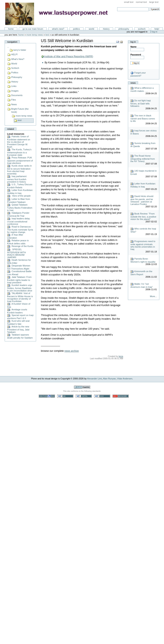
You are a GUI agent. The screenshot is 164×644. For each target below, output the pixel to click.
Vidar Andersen (125, 379)
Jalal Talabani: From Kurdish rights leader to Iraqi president (19, 280)
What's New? (58, 29)
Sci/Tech (142, 29)
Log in (155, 32)
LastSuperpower (59, 14)
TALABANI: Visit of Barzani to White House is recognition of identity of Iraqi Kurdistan (20, 297)
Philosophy (124, 29)
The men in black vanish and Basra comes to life (143, 118)
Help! (157, 29)
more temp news (35, 35)
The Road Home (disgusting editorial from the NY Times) (143, 159)
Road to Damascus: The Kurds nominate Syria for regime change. (20, 229)
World (91, 29)
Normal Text (141, 2)
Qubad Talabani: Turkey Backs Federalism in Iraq (20, 207)
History (106, 29)
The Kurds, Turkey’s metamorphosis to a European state (19, 152)
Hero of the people (19, 196)
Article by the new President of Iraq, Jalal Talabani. (18, 329)
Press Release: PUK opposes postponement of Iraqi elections (20, 160)
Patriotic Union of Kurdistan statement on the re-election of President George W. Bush (19, 142)
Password (136, 55)
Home (11, 29)
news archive (72, 351)
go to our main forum (33, 29)
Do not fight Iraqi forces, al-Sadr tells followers (140, 103)
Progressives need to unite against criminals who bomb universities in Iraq (143, 245)
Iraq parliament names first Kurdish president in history (17, 179)
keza (121, 356)
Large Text (154, 2)
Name (133, 47)
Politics (76, 29)
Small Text (129, 2)
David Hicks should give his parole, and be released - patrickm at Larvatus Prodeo (142, 200)
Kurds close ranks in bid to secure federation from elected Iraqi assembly (19, 170)
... (8, 47)
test (47, 35)
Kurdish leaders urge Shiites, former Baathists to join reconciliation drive (20, 288)
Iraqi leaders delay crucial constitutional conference (18, 221)
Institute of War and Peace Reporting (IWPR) (69, 56)
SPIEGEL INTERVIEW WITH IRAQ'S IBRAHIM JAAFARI (16, 253)
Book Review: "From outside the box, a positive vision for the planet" (143, 216)
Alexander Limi (95, 379)
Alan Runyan (109, 379)
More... (153, 296)
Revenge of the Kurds (20, 246)
